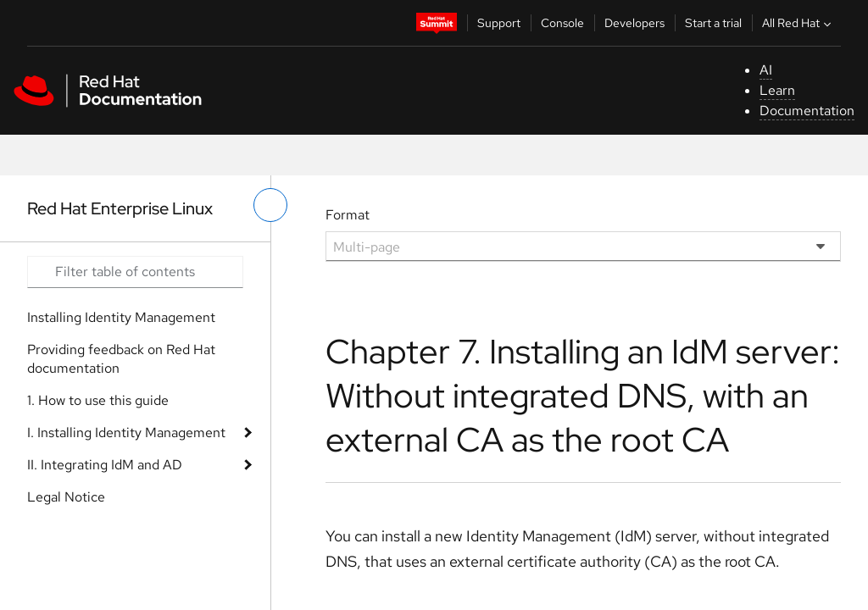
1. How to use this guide (98, 400)
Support (499, 23)
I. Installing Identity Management (126, 433)
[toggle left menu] (270, 205)
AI (766, 70)
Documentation (807, 111)
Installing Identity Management (121, 317)
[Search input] (135, 272)
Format (348, 215)
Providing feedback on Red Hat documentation (121, 359)
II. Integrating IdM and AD (105, 465)
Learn (777, 90)
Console (562, 23)
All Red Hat (798, 23)
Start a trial (713, 23)
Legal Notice (66, 497)
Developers (634, 23)
